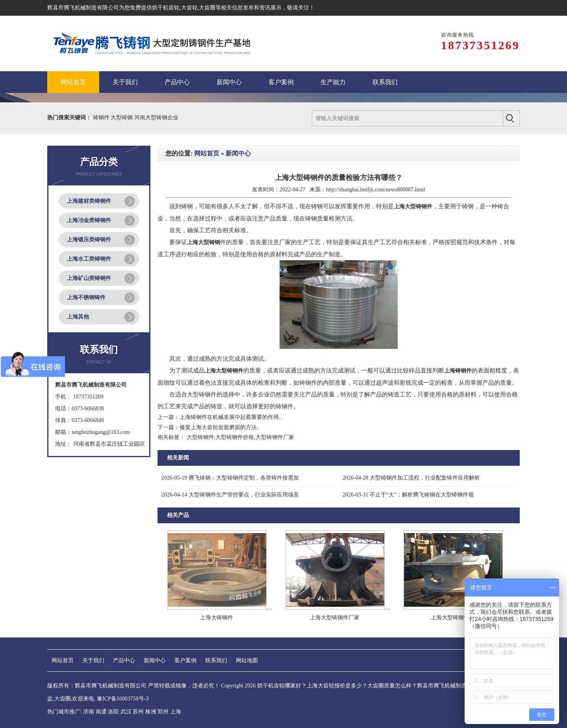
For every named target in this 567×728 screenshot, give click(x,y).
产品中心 (124, 660)
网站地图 (247, 660)
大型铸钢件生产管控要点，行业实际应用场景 (230, 495)
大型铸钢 (122, 118)
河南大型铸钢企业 (156, 118)
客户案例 (185, 660)
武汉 (126, 712)
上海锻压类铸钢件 (89, 240)
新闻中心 (238, 153)
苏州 (138, 712)
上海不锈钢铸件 (86, 297)
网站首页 (207, 153)
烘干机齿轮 (166, 8)
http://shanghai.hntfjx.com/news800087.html (376, 190)
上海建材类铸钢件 (89, 201)
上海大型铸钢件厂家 (335, 618)
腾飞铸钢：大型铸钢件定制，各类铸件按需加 (230, 478)
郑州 (163, 712)
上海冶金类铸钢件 (89, 220)
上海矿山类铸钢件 (89, 278)
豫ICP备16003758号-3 (123, 699)
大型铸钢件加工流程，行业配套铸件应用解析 (411, 478)
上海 (176, 712)
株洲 (151, 712)
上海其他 (78, 317)
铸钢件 (102, 118)
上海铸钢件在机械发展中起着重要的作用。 (232, 417)
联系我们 (216, 660)
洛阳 (113, 712)
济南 (89, 712)
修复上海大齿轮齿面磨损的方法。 (221, 427)
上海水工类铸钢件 (89, 259)
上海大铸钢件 (217, 618)
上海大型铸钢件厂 (453, 618)
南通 (101, 712)
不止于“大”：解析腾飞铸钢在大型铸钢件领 (408, 495)
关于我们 (93, 660)
